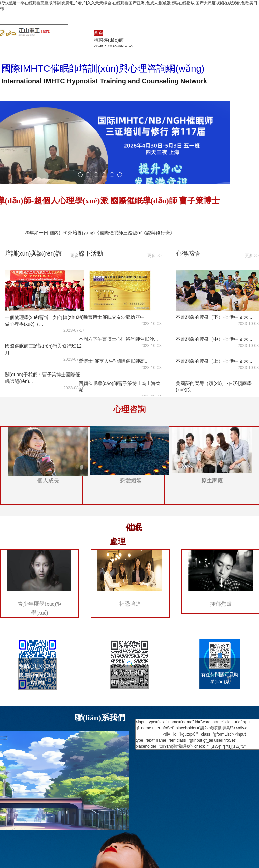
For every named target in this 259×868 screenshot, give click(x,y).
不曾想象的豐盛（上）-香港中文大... (214, 361)
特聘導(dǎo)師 (109, 40)
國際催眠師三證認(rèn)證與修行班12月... (43, 349)
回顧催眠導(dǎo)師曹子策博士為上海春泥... (120, 387)
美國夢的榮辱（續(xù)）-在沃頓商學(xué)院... (214, 387)
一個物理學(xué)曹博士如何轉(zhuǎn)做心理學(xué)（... (45, 321)
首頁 (98, 33)
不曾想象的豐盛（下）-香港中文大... (214, 317)
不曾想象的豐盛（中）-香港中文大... (214, 339)
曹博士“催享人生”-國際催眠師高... (114, 361)
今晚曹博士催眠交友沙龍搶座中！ (114, 317)
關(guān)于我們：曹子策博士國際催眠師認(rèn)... (42, 378)
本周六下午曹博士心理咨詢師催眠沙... (118, 339)
